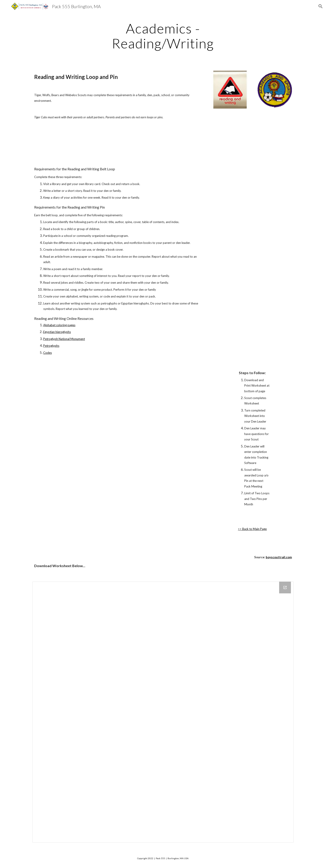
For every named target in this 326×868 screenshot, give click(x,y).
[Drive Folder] (163, 712)
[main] (163, 36)
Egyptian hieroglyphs (57, 332)
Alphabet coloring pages (59, 325)
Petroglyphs (51, 346)
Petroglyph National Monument (64, 339)
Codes (48, 353)
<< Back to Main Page (252, 529)
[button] (321, 6)
